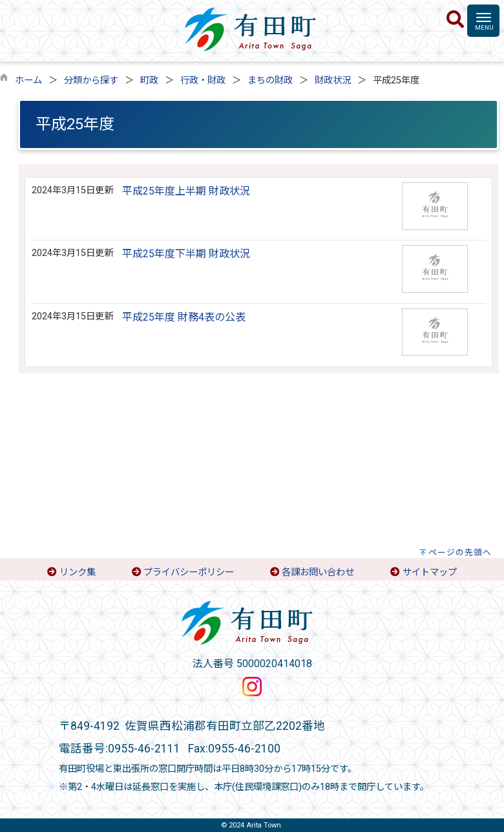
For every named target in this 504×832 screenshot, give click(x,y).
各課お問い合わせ (318, 572)
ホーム (28, 80)
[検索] (455, 20)
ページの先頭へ (460, 552)
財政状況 (333, 80)
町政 (149, 80)
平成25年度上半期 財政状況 (186, 191)
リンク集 (78, 572)
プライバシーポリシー (189, 572)
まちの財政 (270, 80)
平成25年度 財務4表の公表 (184, 317)
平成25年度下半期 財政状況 (186, 254)
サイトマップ (430, 572)
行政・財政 (203, 80)
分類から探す (91, 80)
